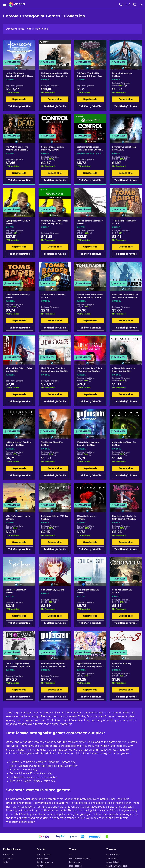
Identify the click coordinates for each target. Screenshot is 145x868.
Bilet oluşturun (76, 862)
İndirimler (41, 866)
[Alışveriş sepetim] (135, 4)
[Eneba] (17, 4)
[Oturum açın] (142, 4)
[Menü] (4, 4)
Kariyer (6, 862)
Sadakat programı (45, 862)
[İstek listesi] (128, 4)
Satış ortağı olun (114, 862)
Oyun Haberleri (113, 855)
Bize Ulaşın (8, 858)
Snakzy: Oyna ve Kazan (117, 866)
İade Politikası (76, 866)
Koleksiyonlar (43, 858)
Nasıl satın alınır (44, 855)
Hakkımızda (9, 855)
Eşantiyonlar (112, 858)
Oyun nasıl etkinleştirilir (80, 858)
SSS (71, 855)
